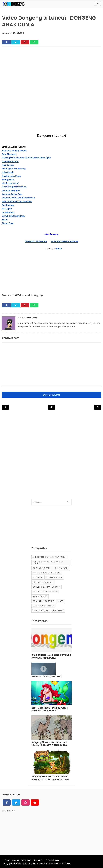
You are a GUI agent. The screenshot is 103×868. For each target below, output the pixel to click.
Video (61, 601)
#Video (20, 295)
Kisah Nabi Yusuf (10, 183)
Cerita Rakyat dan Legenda (47, 573)
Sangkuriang (8, 212)
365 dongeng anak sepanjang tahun (48, 563)
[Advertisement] (51, 69)
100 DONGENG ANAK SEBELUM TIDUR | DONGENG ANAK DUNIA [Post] (51, 657)
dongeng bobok (54, 577)
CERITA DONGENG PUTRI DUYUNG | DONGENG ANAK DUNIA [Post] (50, 709)
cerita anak (61, 568)
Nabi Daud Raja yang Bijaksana (17, 201)
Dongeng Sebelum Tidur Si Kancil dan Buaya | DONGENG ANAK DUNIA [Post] (50, 778)
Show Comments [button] (51, 395)
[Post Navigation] (51, 407)
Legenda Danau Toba (12, 194)
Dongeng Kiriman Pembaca (46, 587)
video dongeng (41, 610)
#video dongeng (34, 295)
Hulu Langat (8, 165)
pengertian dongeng (44, 601)
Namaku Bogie (40, 596)
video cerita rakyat (43, 606)
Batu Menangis (9, 154)
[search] (68, 502)
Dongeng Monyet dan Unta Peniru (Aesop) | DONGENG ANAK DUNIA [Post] (50, 744)
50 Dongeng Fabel (42, 568)
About (16, 860)
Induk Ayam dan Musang (14, 169)
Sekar (5, 219)
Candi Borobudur (10, 161)
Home (59, 249)
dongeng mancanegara (45, 592)
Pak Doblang (8, 205)
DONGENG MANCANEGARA (65, 241)
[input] (51, 502)
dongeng (38, 577)
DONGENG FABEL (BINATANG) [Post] (47, 676)
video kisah (58, 610)
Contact (38, 860)
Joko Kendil (8, 172)
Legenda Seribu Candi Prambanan (18, 198)
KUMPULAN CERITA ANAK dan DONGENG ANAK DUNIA (45, 863)
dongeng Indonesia (43, 582)
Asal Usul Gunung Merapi (14, 150)
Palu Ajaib (7, 209)
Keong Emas (8, 179)
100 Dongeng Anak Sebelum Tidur (50, 557)
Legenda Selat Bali (11, 190)
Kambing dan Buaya (12, 176)
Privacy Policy (52, 860)
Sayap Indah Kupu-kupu (14, 216)
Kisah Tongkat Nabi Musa (14, 187)
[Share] (6, 42)
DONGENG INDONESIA (36, 241)
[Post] (51, 641)
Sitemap (26, 860)
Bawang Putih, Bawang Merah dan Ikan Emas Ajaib (26, 158)
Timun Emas (8, 223)
